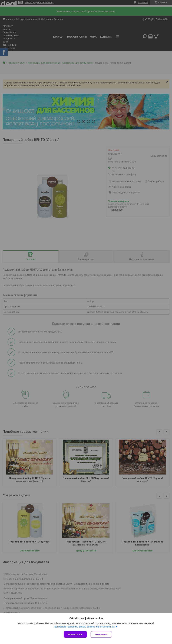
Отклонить (101, 634)
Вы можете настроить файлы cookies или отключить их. (85, 627)
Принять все (75, 634)
